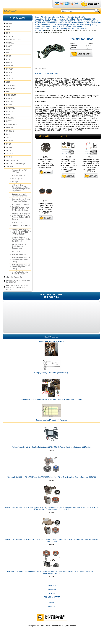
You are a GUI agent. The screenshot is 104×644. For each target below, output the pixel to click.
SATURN (9, 147)
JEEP (8, 88)
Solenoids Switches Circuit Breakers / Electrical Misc (19, 253)
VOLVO (9, 163)
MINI (8, 121)
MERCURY (10, 118)
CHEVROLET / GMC (14, 46)
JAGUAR (10, 85)
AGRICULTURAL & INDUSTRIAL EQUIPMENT (18, 288)
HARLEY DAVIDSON (19, 261)
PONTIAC (10, 134)
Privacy (52, 609)
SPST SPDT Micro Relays (16, 170)
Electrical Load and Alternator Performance (20, 201)
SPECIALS (16, 258)
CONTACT (52, 592)
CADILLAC (10, 43)
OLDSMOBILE (12, 131)
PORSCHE (10, 137)
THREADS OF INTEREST (21, 232)
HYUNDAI (10, 75)
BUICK (9, 40)
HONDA (9, 69)
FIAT (8, 59)
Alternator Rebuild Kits (14, 283)
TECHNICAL (11, 173)
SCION (9, 150)
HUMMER (10, 72)
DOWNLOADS (17, 229)
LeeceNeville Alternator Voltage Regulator (20, 279)
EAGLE (9, 56)
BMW (8, 36)
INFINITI (9, 79)
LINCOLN (10, 108)
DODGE (9, 53)
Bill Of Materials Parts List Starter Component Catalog (21, 273)
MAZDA (9, 111)
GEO (8, 66)
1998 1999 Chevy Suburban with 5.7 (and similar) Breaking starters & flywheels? (21, 194)
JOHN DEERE (11, 92)
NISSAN (9, 128)
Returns (52, 600)
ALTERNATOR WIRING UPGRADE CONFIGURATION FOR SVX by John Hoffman (20, 214)
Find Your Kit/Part (52, 604)
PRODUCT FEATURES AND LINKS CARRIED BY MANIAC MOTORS (21, 238)
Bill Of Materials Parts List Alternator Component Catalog (21, 266)
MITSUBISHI (11, 124)
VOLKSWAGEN (12, 167)
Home (37, 24)
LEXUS (9, 105)
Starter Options (17, 185)
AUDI (8, 33)
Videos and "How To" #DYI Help (19, 177)
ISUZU (9, 82)
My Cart (52, 613)
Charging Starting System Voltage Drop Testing (21, 207)
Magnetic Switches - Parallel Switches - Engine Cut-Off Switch (21, 246)
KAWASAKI (10, 95)
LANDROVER (11, 101)
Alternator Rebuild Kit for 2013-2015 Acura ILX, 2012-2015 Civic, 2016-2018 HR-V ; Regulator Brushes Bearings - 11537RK (51, 484)
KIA (8, 98)
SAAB (8, 144)
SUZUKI (9, 157)
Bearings (15, 188)
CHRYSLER (11, 49)
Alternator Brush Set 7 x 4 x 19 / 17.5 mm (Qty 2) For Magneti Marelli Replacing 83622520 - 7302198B (67, 28)
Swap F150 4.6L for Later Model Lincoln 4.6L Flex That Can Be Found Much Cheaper (21, 223)
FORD (9, 62)
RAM (8, 141)
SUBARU (10, 154)
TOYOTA (9, 160)
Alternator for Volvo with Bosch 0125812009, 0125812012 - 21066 (17, 294)
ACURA (9, 30)
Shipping (52, 596)
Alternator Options (18, 182)
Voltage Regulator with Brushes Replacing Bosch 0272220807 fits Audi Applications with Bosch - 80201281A (51, 453)
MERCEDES (11, 115)
